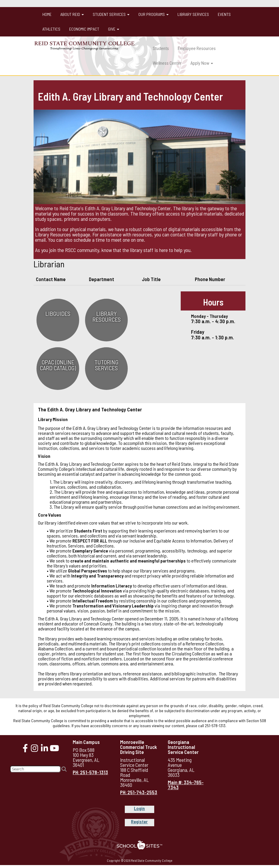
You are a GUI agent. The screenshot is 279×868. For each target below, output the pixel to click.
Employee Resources (197, 48)
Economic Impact (84, 29)
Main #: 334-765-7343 (186, 785)
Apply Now (202, 63)
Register (139, 821)
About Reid (72, 14)
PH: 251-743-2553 (139, 792)
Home (47, 14)
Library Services (193, 14)
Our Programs (153, 14)
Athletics (51, 29)
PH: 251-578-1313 (90, 772)
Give (114, 29)
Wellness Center (167, 63)
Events (224, 14)
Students (161, 48)
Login (139, 808)
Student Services (111, 14)
